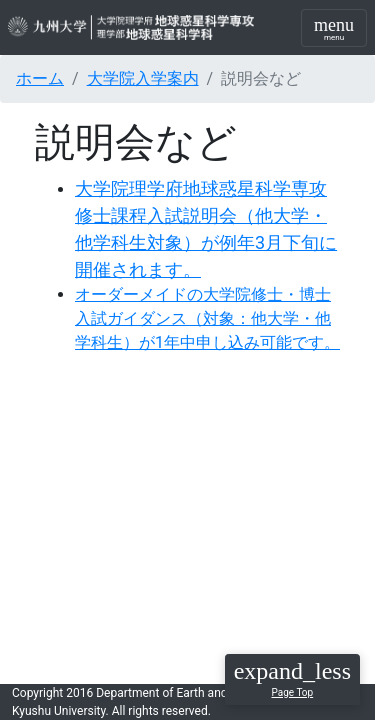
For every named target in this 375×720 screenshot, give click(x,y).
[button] (292, 679)
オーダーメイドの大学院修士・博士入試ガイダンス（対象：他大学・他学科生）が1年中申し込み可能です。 (207, 318)
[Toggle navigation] (334, 28)
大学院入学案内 (143, 78)
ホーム (40, 78)
